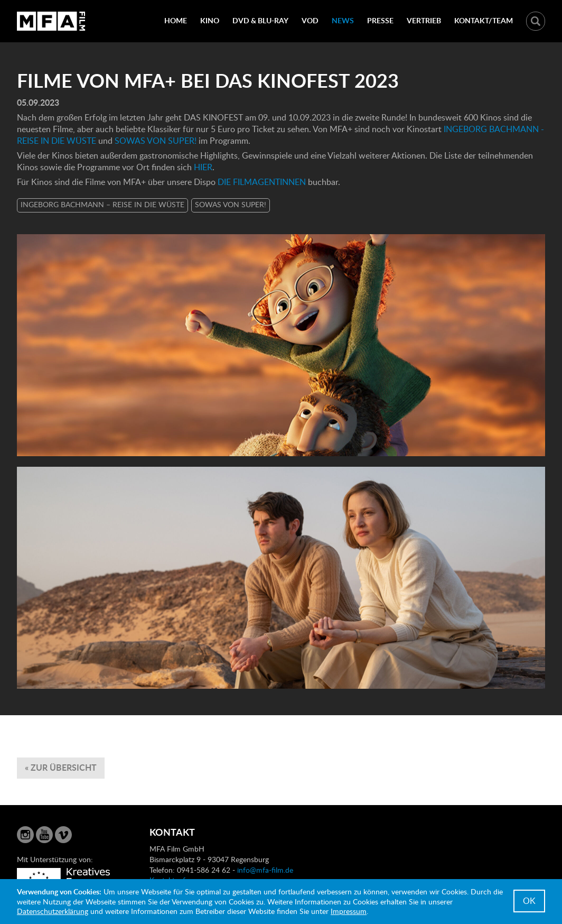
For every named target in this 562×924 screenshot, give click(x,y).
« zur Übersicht (61, 767)
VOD (310, 20)
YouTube (44, 835)
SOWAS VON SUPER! (156, 141)
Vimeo (63, 835)
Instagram (25, 835)
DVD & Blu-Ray (260, 20)
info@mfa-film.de (265, 870)
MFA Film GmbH (51, 21)
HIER (203, 167)
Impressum (349, 911)
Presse (380, 20)
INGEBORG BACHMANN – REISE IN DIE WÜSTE (102, 204)
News (343, 20)
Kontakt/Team (484, 20)
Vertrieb (424, 20)
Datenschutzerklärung (53, 911)
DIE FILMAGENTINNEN (262, 182)
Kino (210, 20)
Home (176, 20)
